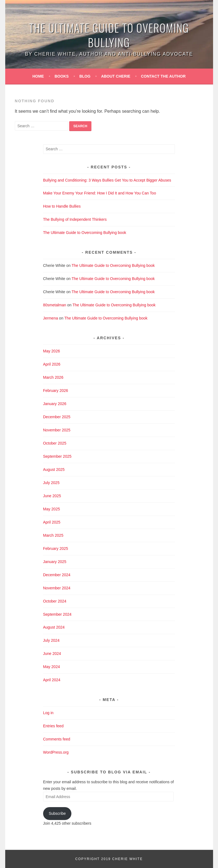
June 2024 (52, 654)
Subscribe (57, 813)
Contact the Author (163, 76)
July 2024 (51, 640)
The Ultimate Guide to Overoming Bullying (109, 35)
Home (38, 76)
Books (62, 76)
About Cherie (116, 76)
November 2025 (57, 430)
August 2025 (54, 470)
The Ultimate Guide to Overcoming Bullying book (85, 233)
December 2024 (57, 575)
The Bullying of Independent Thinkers (75, 219)
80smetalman (55, 305)
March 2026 (53, 377)
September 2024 (57, 614)
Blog (85, 76)
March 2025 (53, 535)
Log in (48, 713)
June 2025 (52, 496)
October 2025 (55, 443)
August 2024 (54, 627)
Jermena (51, 318)
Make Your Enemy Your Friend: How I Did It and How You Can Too (100, 193)
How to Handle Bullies (62, 206)
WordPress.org (56, 752)
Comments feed (57, 739)
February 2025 (56, 548)
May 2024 (51, 667)
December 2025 (57, 417)
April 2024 (52, 680)
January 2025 (55, 562)
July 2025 (51, 483)
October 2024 (55, 601)
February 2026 (56, 391)
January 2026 (55, 404)
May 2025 (51, 509)
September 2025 (57, 456)
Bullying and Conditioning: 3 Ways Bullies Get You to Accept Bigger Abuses (107, 180)
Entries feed (53, 726)
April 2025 (52, 522)
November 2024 (57, 588)
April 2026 (52, 364)
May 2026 (51, 351)
